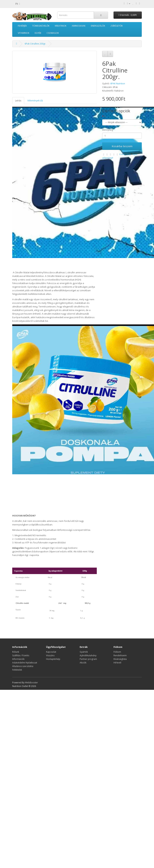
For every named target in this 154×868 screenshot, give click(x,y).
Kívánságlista (120, 659)
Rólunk (16, 652)
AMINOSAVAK (79, 26)
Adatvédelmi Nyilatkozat (25, 663)
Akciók (83, 663)
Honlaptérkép (53, 659)
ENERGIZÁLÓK (98, 26)
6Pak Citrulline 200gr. (35, 44)
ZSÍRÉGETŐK (117, 26)
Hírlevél (117, 663)
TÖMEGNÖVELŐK (41, 26)
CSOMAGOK (53, 33)
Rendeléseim (120, 655)
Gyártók (84, 652)
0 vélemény (125, 154)
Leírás (18, 101)
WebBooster (31, 683)
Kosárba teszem (122, 146)
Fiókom (117, 652)
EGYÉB (38, 33)
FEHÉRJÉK (22, 26)
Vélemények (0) (35, 101)
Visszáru (50, 655)
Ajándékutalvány (88, 655)
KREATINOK (61, 26)
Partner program (88, 659)
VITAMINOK (24, 33)
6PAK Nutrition (118, 84)
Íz (105, 117)
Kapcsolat (51, 652)
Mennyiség (108, 130)
